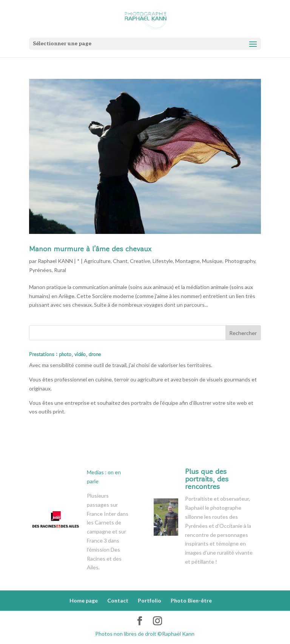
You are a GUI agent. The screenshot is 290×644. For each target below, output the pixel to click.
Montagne (187, 261)
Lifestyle (163, 261)
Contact (118, 600)
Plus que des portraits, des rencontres (207, 479)
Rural (60, 270)
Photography (240, 261)
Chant (120, 261)
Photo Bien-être (191, 600)
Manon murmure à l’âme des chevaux (90, 249)
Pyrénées (40, 270)
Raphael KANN (55, 261)
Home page (84, 600)
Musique (212, 261)
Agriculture (97, 261)
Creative (140, 261)
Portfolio (150, 600)
